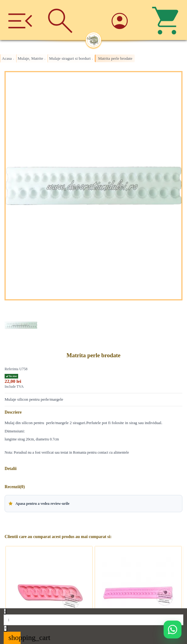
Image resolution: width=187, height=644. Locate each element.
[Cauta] (60, 20)
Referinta (12, 369)
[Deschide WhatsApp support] (173, 630)
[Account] (127, 20)
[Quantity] (94, 620)
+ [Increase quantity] (5, 628)
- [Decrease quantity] (5, 611)
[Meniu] (20, 20)
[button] (94, 504)
